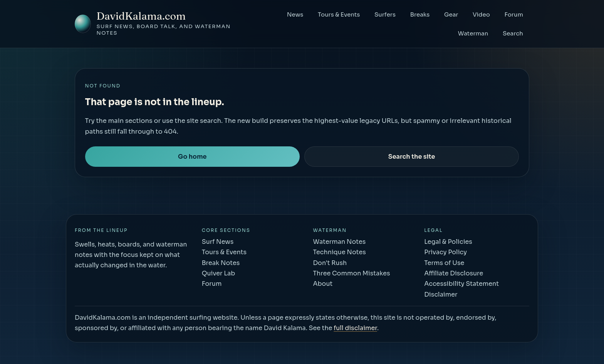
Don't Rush (330, 263)
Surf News (218, 242)
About (323, 284)
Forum (514, 14)
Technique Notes (339, 252)
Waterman (473, 33)
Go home (192, 157)
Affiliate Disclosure (454, 273)
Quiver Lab (219, 273)
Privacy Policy (445, 252)
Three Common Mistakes (351, 273)
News (295, 14)
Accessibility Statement (461, 284)
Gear (451, 14)
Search (513, 33)
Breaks (420, 14)
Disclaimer (441, 294)
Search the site (412, 157)
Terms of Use (444, 263)
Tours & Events (339, 14)
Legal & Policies (448, 242)
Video (481, 14)
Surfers (385, 14)
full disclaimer (355, 328)
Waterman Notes (339, 242)
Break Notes (221, 263)
